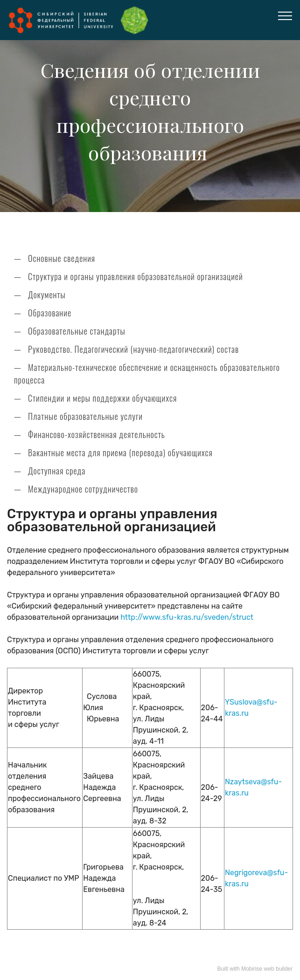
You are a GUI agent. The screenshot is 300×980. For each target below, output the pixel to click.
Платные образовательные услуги (85, 416)
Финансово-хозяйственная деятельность (97, 434)
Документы (47, 295)
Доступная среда (57, 471)
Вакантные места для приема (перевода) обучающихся (120, 452)
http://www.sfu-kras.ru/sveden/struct (187, 617)
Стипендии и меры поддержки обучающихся (102, 398)
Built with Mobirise (240, 969)
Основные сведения (62, 258)
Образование (50, 313)
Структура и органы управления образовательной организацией (136, 276)
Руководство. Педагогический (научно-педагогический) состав (133, 349)
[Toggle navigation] (285, 15)
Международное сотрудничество (83, 489)
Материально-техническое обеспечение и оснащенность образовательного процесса (147, 373)
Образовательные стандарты (77, 331)
